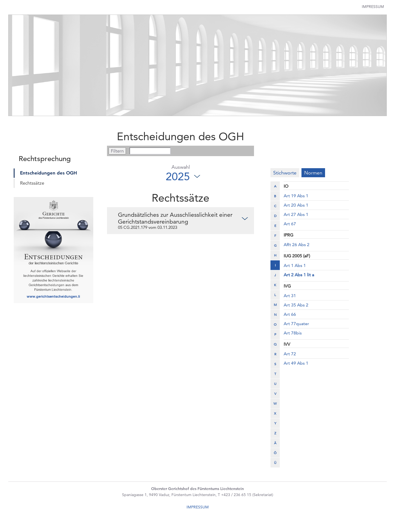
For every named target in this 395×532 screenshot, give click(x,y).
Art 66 (290, 314)
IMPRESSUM (198, 507)
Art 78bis (293, 333)
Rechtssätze (32, 183)
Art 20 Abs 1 (296, 205)
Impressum (373, 7)
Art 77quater (296, 324)
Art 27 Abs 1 (296, 214)
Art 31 (290, 296)
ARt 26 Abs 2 (297, 245)
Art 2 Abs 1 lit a (299, 275)
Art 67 (290, 224)
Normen (313, 173)
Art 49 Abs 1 (296, 363)
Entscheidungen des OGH (49, 173)
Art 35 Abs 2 (296, 305)
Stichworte (285, 173)
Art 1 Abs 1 (295, 265)
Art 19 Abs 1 (296, 196)
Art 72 (290, 354)
